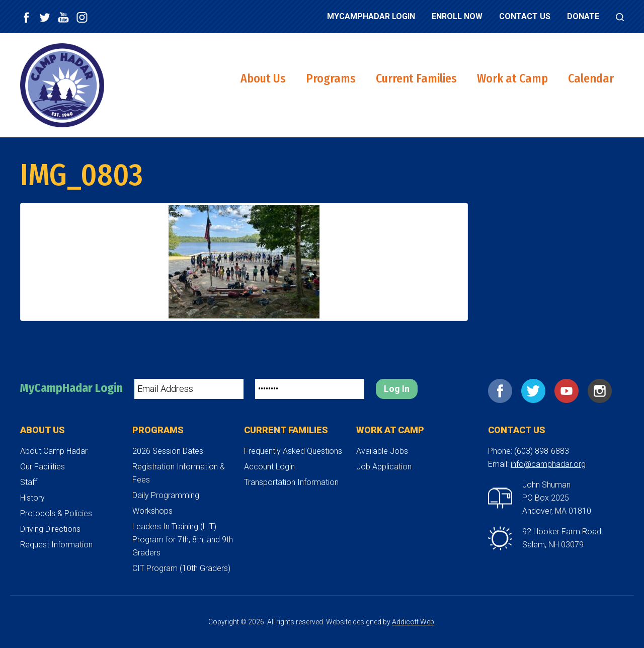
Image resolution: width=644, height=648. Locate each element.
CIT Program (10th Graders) (181, 568)
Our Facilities (43, 467)
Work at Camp (512, 78)
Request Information (56, 545)
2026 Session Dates (168, 451)
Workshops (152, 511)
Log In (397, 389)
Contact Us (525, 16)
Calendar (591, 78)
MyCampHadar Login (371, 16)
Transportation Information (291, 482)
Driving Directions (50, 529)
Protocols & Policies (56, 513)
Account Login (269, 467)
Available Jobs (382, 451)
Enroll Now (457, 16)
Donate (583, 16)
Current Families (416, 78)
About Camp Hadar (54, 451)
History (32, 498)
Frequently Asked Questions (293, 451)
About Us (263, 78)
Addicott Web (413, 622)
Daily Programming (166, 495)
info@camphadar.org (548, 464)
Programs (331, 78)
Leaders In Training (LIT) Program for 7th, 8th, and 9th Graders (183, 540)
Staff (29, 482)
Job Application (384, 467)
